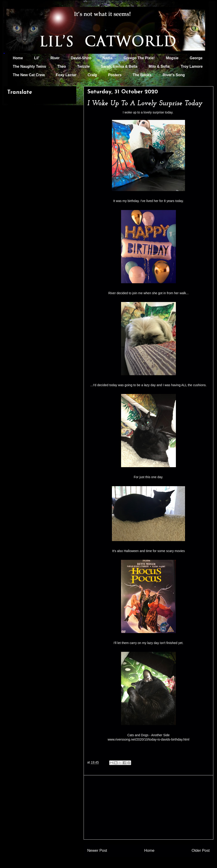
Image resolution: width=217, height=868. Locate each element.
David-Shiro (81, 58)
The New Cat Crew (29, 75)
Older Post (201, 850)
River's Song (174, 75)
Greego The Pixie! (139, 58)
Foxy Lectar (66, 75)
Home (18, 58)
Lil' (37, 58)
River (55, 58)
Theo (61, 66)
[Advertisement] (148, 807)
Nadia (108, 58)
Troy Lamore (192, 66)
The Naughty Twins (29, 66)
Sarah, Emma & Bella (119, 66)
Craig (92, 75)
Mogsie (172, 58)
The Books (142, 75)
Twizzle (83, 66)
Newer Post (97, 850)
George (196, 58)
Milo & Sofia (159, 66)
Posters (115, 75)
